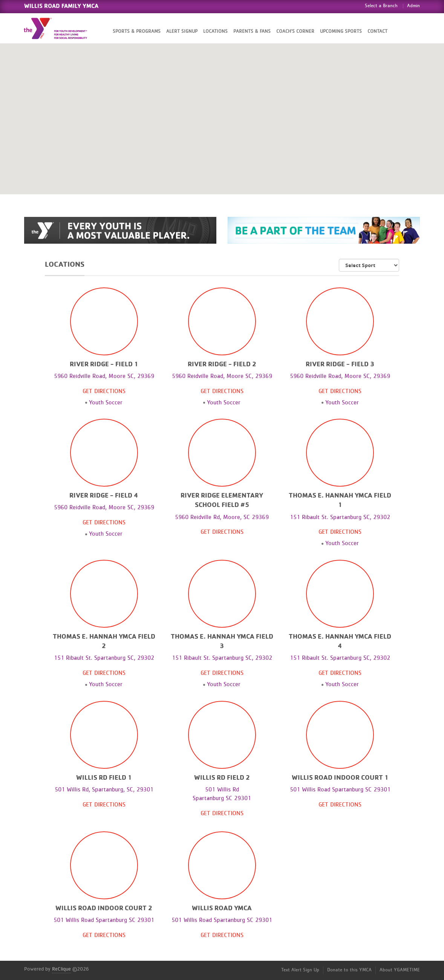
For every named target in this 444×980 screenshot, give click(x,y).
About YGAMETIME (400, 970)
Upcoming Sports (341, 31)
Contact (377, 31)
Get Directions (104, 391)
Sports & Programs (137, 31)
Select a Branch (381, 6)
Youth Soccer (106, 402)
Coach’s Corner (295, 31)
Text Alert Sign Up (300, 970)
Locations (215, 31)
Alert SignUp (182, 31)
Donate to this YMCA (349, 970)
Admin (413, 6)
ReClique (61, 969)
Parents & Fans (252, 31)
